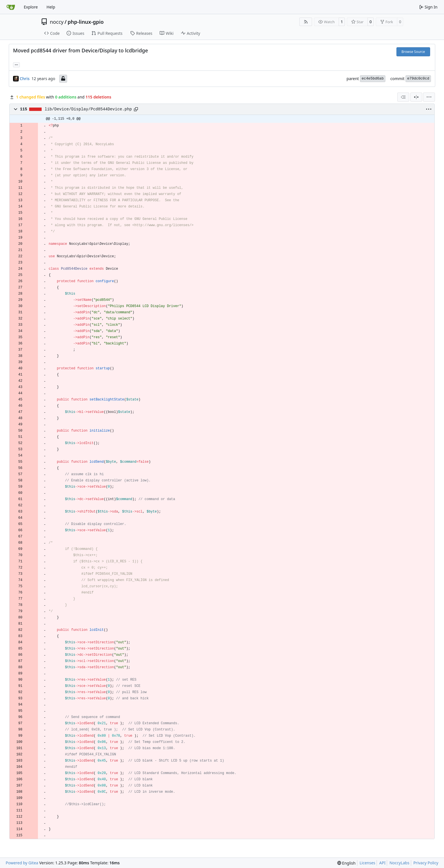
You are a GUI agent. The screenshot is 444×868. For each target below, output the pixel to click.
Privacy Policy (426, 863)
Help (51, 7)
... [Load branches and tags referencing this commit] (16, 64)
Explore (31, 7)
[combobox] (403, 97)
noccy (57, 22)
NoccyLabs (399, 863)
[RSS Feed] (306, 22)
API (382, 863)
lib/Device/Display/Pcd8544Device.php (88, 109)
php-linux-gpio (86, 22)
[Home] (11, 7)
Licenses (368, 863)
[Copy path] (136, 109)
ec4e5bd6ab (373, 79)
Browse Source (413, 52)
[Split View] (416, 97)
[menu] (429, 97)
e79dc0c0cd (418, 79)
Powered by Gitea (22, 863)
